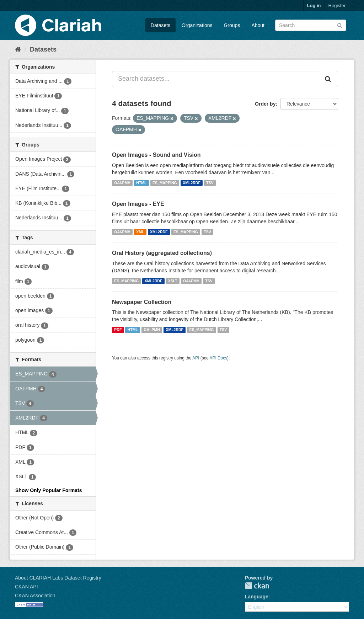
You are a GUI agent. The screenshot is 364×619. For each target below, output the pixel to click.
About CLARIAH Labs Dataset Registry (58, 578)
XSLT (173, 281)
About (258, 25)
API (196, 358)
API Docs (219, 358)
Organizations (197, 25)
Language (257, 597)
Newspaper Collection (142, 302)
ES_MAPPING (165, 183)
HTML (141, 183)
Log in (314, 6)
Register (337, 6)
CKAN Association (35, 596)
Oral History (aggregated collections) (162, 253)
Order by (265, 104)
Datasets (160, 25)
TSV (210, 183)
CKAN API (26, 587)
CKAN (257, 586)
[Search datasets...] (216, 79)
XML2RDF (192, 183)
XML (140, 232)
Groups (232, 25)
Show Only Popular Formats (49, 490)
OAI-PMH (122, 183)
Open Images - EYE (138, 204)
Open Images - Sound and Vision (156, 155)
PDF (118, 330)
